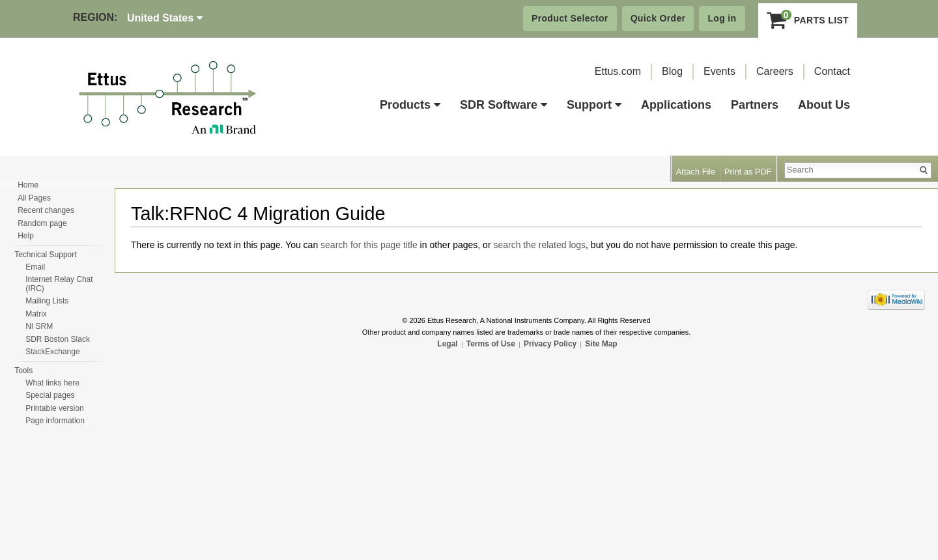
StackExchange (52, 352)
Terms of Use (491, 344)
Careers (775, 71)
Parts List (808, 20)
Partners (755, 105)
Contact (832, 71)
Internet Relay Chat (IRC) (59, 284)
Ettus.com (618, 71)
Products (410, 105)
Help (26, 236)
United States (165, 18)
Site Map (601, 344)
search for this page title (369, 245)
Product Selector (570, 18)
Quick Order (658, 18)
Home (28, 185)
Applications (676, 105)
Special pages (50, 395)
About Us (824, 105)
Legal (447, 344)
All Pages (34, 198)
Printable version (54, 408)
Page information (55, 421)
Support (594, 105)
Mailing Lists (47, 301)
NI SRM (39, 326)
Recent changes (46, 210)
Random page (42, 223)
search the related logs (539, 245)
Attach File (696, 172)
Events (719, 71)
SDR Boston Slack (58, 339)
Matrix (36, 314)
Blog (672, 71)
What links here (52, 383)
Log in (722, 18)
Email (35, 267)
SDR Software (504, 105)
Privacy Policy (550, 344)
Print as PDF (748, 172)
